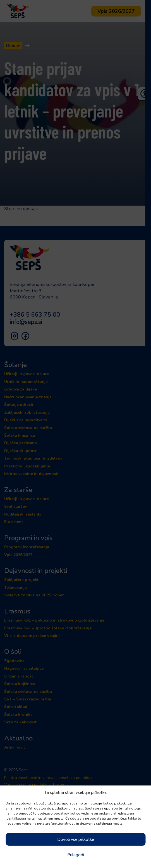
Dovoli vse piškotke (76, 839)
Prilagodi (76, 855)
